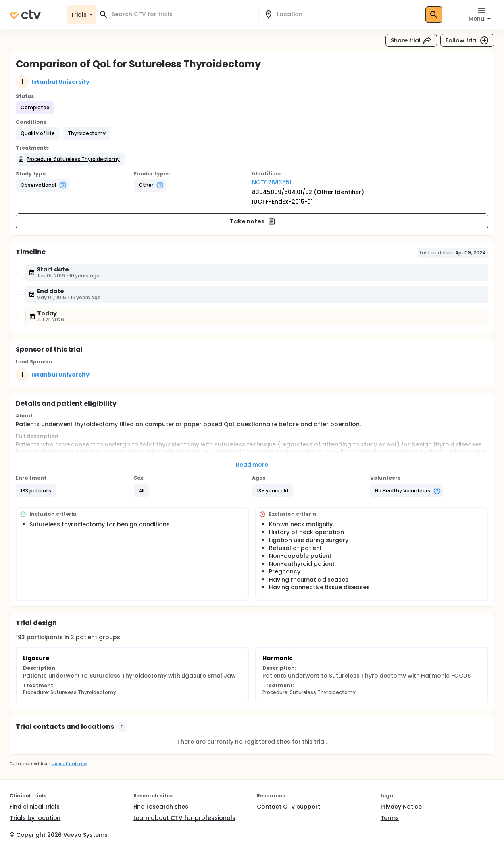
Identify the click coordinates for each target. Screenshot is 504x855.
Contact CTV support (288, 807)
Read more (252, 465)
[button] (38, 133)
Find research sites (161, 807)
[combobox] (182, 14)
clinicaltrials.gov (69, 764)
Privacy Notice (401, 807)
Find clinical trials (35, 807)
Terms (390, 818)
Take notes (253, 221)
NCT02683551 (272, 182)
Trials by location (35, 818)
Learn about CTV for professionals (184, 818)
